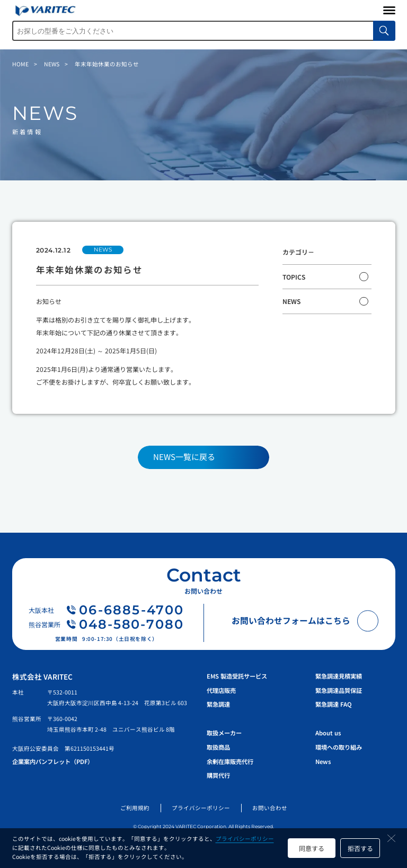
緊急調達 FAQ (334, 704)
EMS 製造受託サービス (237, 676)
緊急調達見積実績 (339, 676)
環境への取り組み (339, 747)
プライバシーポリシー (245, 839)
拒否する (360, 848)
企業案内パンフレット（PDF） (53, 761)
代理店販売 (221, 690)
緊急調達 (218, 704)
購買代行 (218, 775)
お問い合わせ (270, 808)
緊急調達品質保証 (339, 690)
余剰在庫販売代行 (230, 761)
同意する (312, 848)
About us (328, 733)
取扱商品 (218, 747)
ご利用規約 (135, 808)
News (323, 761)
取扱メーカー (224, 733)
